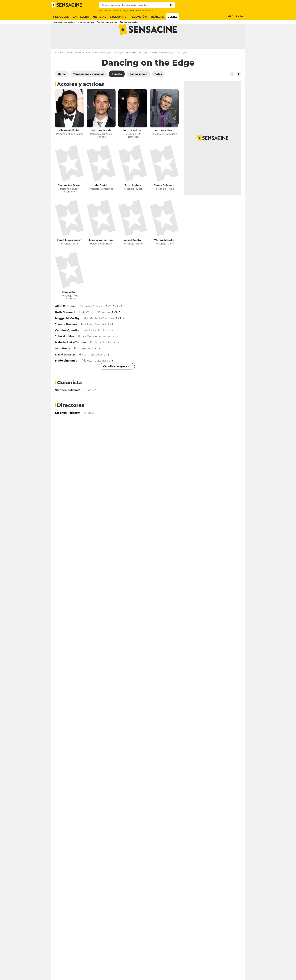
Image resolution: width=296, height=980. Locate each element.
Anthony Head (164, 145)
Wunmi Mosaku (164, 255)
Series (69, 67)
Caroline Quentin (67, 345)
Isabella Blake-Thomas (71, 357)
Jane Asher (69, 307)
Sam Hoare (63, 363)
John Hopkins (65, 351)
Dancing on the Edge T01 (138, 67)
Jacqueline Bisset (70, 200)
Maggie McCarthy (67, 333)
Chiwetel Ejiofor (69, 145)
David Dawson (65, 369)
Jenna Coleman (164, 200)
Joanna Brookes (66, 339)
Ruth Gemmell (65, 327)
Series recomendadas (86, 67)
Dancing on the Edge (111, 67)
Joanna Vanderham (101, 255)
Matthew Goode (101, 145)
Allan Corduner (66, 321)
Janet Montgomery (69, 255)
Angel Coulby (133, 255)
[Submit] (171, 5)
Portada (59, 67)
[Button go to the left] (232, 89)
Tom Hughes (133, 200)
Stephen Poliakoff (67, 405)
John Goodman (133, 145)
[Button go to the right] (239, 89)
